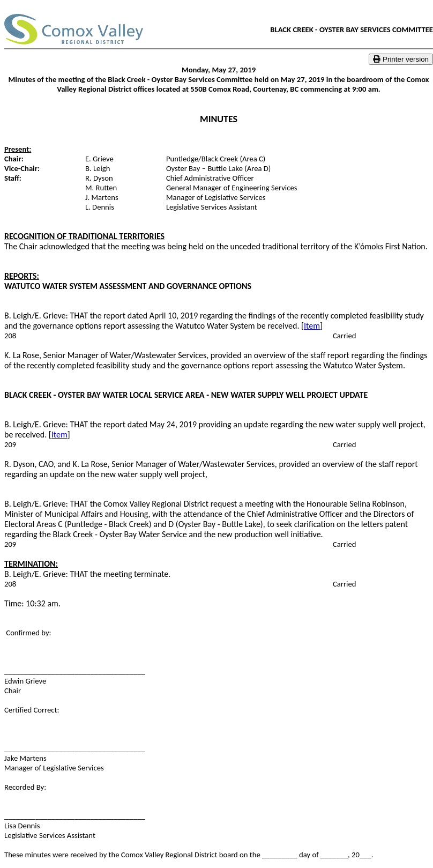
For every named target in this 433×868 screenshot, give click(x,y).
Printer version (401, 59)
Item (312, 326)
